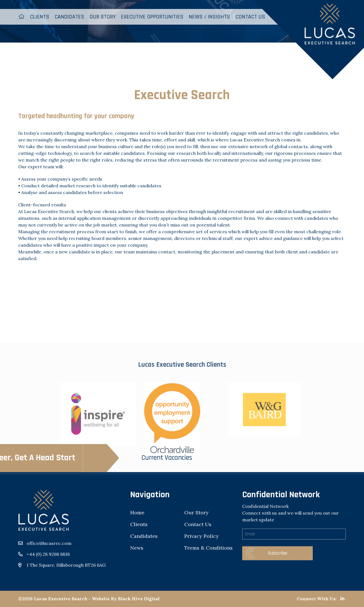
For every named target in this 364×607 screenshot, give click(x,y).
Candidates (69, 17)
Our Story (103, 17)
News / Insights (209, 17)
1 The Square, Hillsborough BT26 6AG (66, 565)
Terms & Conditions (208, 548)
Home (137, 513)
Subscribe (277, 553)
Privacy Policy (201, 536)
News (137, 548)
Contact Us (198, 524)
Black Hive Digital (139, 599)
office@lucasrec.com (49, 543)
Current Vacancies (89, 458)
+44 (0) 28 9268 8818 (48, 554)
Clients (40, 17)
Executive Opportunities (152, 17)
